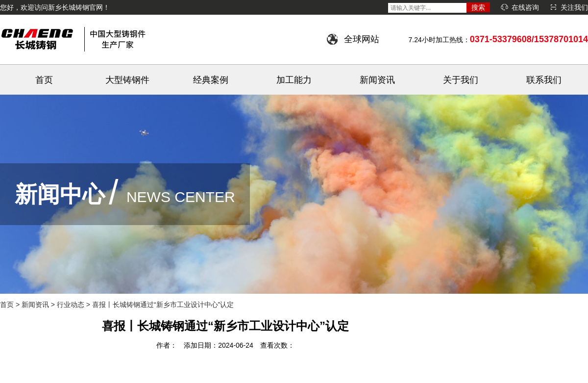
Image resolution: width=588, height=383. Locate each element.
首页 (44, 80)
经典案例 (211, 80)
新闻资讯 (377, 80)
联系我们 (544, 80)
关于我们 (461, 80)
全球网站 (362, 39)
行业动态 (71, 305)
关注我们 (574, 7)
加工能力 (294, 80)
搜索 (478, 7)
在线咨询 (525, 7)
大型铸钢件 (127, 80)
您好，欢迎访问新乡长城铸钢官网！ (55, 7)
